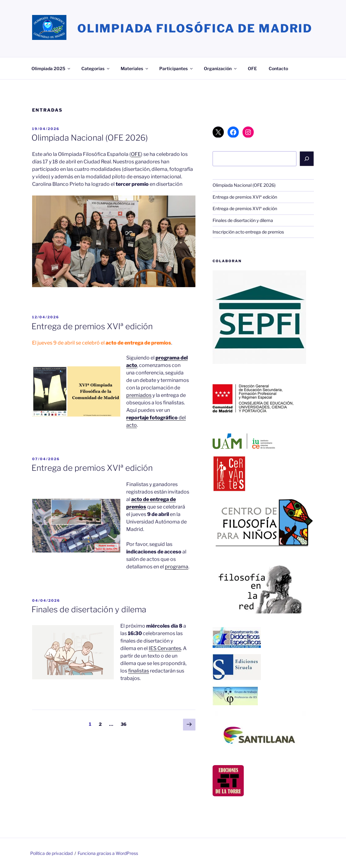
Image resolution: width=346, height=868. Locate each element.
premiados (139, 395)
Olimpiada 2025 (51, 68)
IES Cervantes (165, 648)
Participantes (176, 68)
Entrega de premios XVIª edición (92, 326)
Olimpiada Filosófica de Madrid (195, 28)
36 (125, 724)
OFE (252, 68)
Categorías (96, 68)
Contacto (278, 68)
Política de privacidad (51, 853)
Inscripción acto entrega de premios (248, 232)
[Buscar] (307, 159)
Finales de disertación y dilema (89, 609)
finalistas (139, 671)
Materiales (135, 68)
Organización (221, 68)
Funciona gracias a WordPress (108, 853)
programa (177, 567)
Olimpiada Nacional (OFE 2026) (90, 138)
